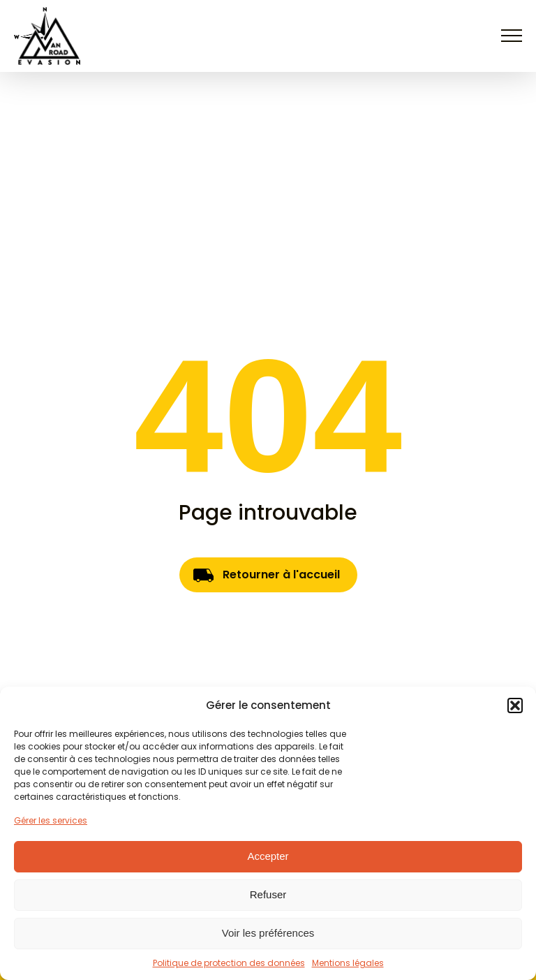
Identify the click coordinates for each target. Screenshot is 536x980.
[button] (515, 705)
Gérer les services (51, 820)
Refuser (268, 894)
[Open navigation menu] (512, 36)
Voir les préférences (268, 933)
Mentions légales (348, 963)
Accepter (268, 856)
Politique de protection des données (229, 963)
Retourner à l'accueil (281, 575)
